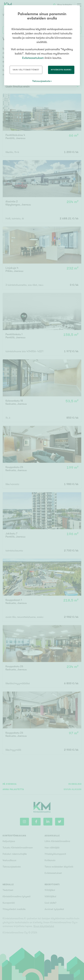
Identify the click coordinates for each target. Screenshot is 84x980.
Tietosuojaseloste (41, 81)
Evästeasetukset (33, 58)
